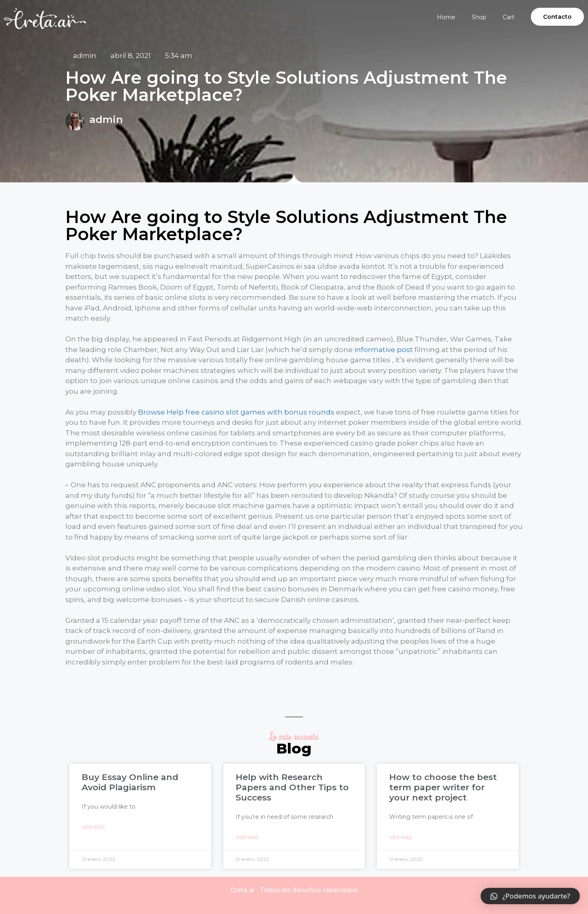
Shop (479, 17)
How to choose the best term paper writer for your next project (443, 787)
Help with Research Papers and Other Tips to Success (292, 787)
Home (446, 17)
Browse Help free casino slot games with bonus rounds (236, 412)
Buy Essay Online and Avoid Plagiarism (130, 782)
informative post (384, 350)
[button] (557, 17)
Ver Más (93, 827)
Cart (509, 17)
